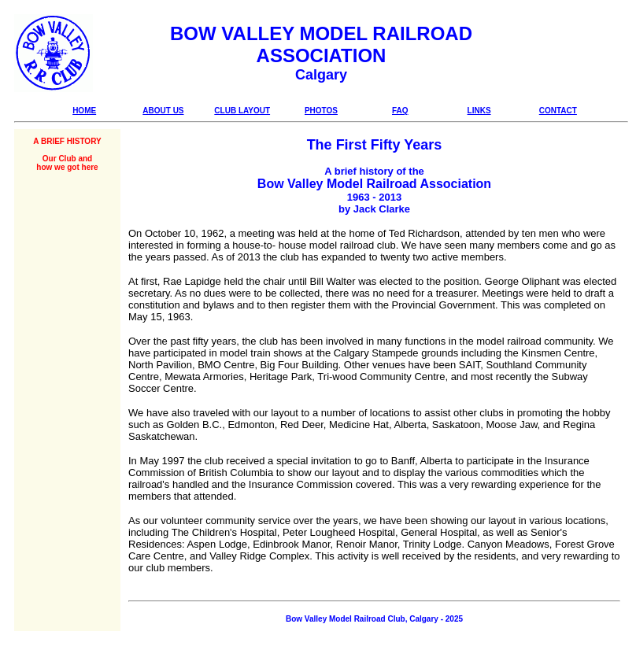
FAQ (400, 111)
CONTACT (558, 111)
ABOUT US (163, 111)
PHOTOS (321, 111)
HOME (84, 111)
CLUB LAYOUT (242, 111)
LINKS (479, 111)
